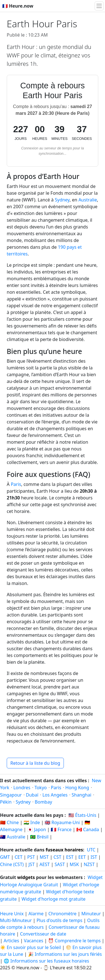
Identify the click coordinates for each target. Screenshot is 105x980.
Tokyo (41, 788)
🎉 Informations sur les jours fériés (65, 954)
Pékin (6, 802)
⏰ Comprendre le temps (74, 941)
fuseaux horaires (64, 850)
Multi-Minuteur (16, 920)
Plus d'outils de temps (60, 920)
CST (57, 857)
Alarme (36, 914)
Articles (11, 941)
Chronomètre (63, 914)
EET (82, 857)
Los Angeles (55, 795)
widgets (26, 877)
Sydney (62, 200)
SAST (60, 864)
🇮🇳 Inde (32, 822)
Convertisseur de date (43, 934)
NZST (89, 864)
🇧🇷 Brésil (39, 837)
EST (70, 857)
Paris (16, 484)
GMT (5, 857)
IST (94, 857)
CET (18, 857)
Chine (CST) (12, 864)
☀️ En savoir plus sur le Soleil (31, 947)
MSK (74, 864)
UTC (91, 850)
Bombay (43, 802)
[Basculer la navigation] (99, 6)
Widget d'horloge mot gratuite (53, 899)
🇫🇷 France (61, 829)
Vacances (33, 941)
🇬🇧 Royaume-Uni (62, 822)
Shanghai (81, 795)
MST (44, 857)
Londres (22, 788)
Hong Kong (77, 788)
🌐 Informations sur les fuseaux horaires (46, 961)
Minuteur (91, 914)
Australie (88, 200)
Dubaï (32, 795)
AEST (45, 864)
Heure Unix (12, 914)
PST (31, 857)
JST (32, 864)
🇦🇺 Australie (13, 837)
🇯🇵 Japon (37, 829)
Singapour (11, 795)
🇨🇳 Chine (9, 822)
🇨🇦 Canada (88, 829)
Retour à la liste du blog (35, 763)
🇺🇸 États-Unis (82, 815)
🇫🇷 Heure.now (18, 6)
